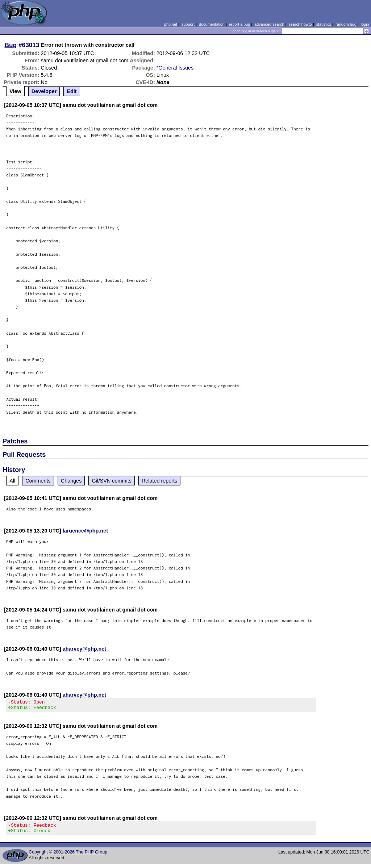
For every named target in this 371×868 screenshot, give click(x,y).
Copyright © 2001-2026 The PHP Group (68, 856)
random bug (346, 24)
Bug (11, 45)
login (365, 24)
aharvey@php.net (84, 649)
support (188, 24)
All (12, 481)
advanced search (269, 24)
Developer (44, 91)
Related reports (159, 481)
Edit (72, 91)
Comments (38, 481)
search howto (300, 24)
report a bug (239, 24)
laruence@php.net (85, 531)
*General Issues (175, 68)
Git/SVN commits (112, 481)
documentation (212, 24)
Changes (71, 481)
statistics (324, 24)
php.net (171, 24)
